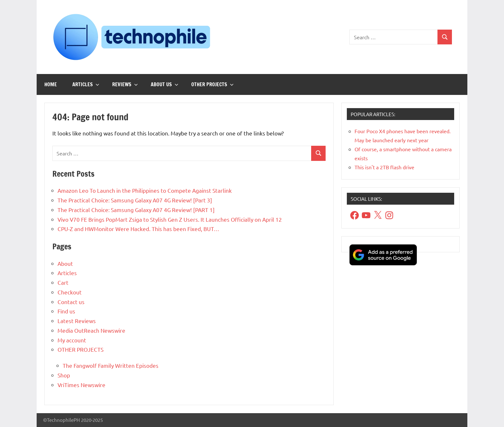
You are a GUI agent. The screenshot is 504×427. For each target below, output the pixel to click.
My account (72, 340)
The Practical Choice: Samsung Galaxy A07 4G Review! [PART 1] (136, 210)
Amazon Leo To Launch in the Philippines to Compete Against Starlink (145, 190)
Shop (64, 375)
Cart (63, 282)
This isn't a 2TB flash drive (384, 167)
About (65, 263)
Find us (66, 311)
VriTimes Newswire (81, 385)
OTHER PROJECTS (212, 84)
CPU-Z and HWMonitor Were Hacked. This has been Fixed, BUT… (138, 229)
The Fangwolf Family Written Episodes (111, 365)
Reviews (125, 84)
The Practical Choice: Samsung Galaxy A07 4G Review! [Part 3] (135, 200)
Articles (86, 84)
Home (51, 84)
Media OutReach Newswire (91, 330)
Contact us (71, 302)
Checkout (70, 292)
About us (165, 84)
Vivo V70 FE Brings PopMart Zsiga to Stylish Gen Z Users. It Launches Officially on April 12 (170, 219)
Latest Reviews (77, 321)
